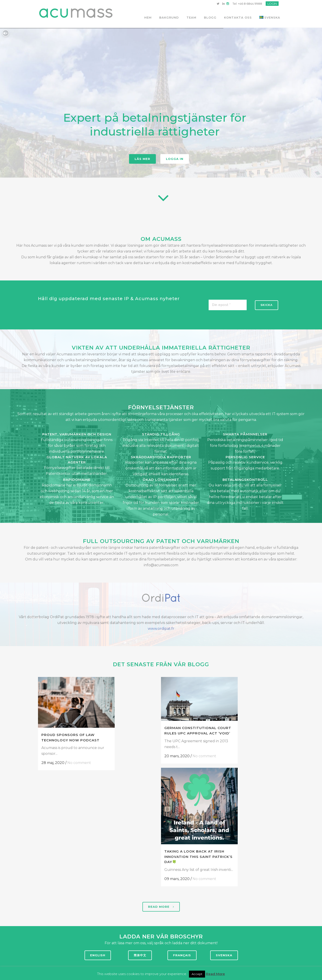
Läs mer (142, 159)
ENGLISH (98, 955)
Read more (161, 907)
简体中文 (140, 955)
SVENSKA (224, 955)
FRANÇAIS (182, 955)
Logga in (175, 159)
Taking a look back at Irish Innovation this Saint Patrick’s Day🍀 (236, 772)
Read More (215, 974)
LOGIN (272, 4)
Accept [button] (197, 974)
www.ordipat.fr (161, 629)
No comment (79, 763)
